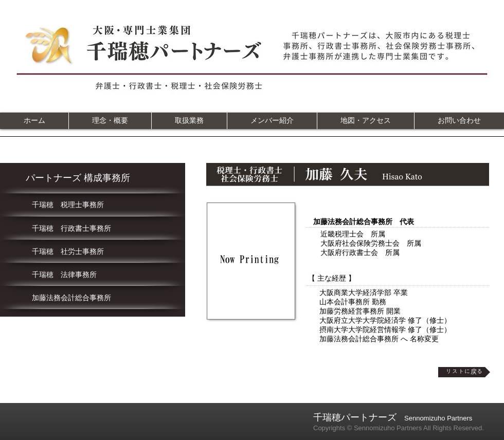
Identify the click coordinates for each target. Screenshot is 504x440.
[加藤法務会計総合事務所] (93, 298)
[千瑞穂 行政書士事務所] (93, 229)
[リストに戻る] (464, 372)
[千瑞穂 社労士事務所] (93, 252)
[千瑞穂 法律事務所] (93, 275)
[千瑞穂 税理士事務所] (93, 205)
